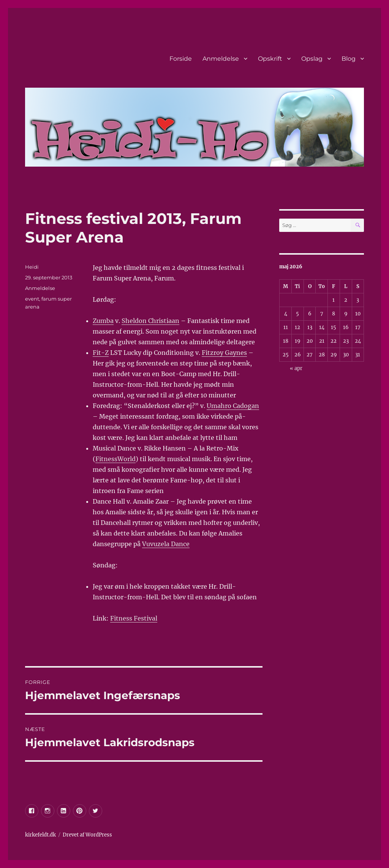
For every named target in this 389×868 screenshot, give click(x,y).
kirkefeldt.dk (40, 835)
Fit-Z (101, 353)
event (32, 299)
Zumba (103, 321)
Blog (349, 59)
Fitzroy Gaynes (224, 353)
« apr (296, 368)
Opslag (312, 59)
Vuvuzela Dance (166, 544)
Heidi (32, 267)
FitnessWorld (115, 459)
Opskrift (270, 59)
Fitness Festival (134, 618)
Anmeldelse (221, 59)
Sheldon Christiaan (150, 321)
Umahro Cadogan (233, 406)
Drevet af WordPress (87, 835)
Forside (181, 59)
